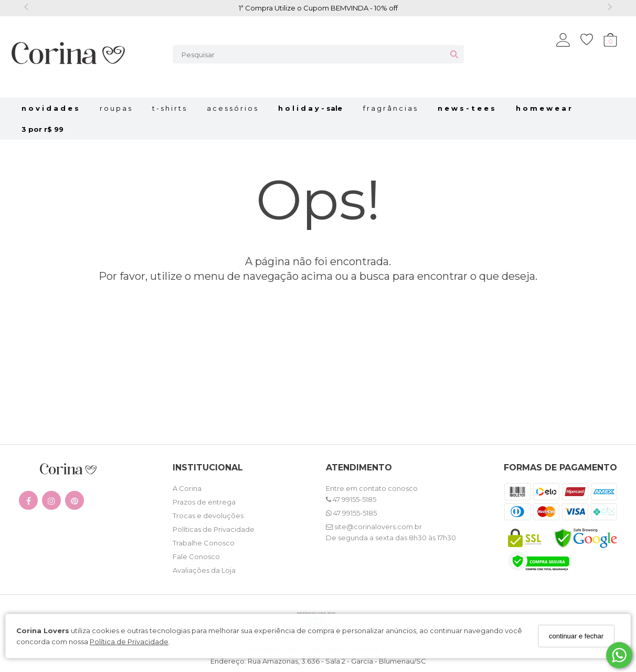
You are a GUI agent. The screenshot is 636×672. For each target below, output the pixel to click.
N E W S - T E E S (466, 108)
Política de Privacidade (129, 642)
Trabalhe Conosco (204, 543)
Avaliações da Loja (204, 570)
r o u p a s (115, 108)
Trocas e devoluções (208, 516)
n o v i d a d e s (50, 108)
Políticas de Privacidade (214, 529)
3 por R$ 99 (43, 129)
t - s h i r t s (169, 108)
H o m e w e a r (544, 108)
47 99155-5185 (351, 499)
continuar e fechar (576, 636)
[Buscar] (454, 54)
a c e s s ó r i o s (232, 108)
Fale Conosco (196, 556)
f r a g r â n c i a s (390, 108)
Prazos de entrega (204, 502)
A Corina (187, 488)
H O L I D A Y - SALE (310, 108)
